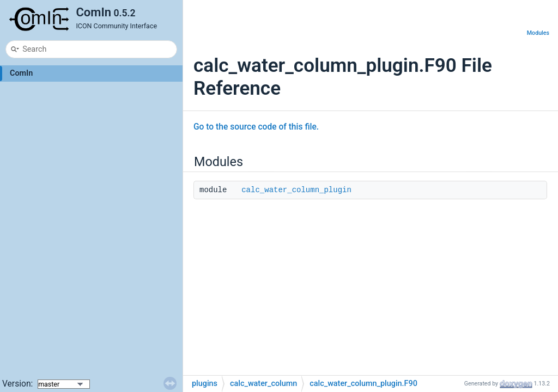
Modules (538, 33)
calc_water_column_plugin (296, 190)
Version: (19, 384)
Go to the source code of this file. (256, 127)
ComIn (21, 73)
